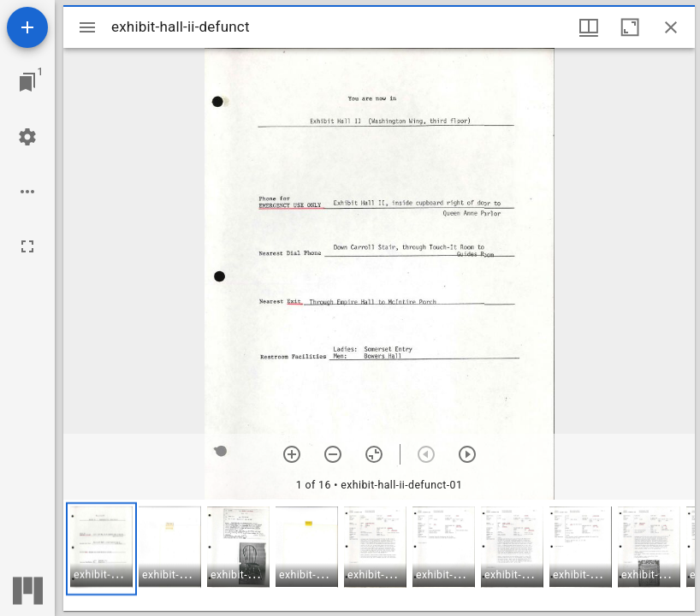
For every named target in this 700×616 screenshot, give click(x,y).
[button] (101, 549)
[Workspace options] (27, 192)
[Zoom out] (333, 454)
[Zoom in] (292, 454)
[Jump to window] (27, 82)
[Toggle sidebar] (87, 27)
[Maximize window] (630, 27)
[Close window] (671, 27)
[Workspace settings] (27, 137)
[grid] (379, 555)
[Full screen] (27, 246)
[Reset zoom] (374, 454)
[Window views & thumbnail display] (589, 27)
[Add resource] (27, 27)
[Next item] (467, 454)
